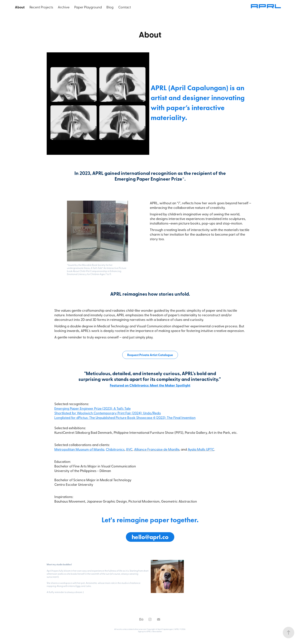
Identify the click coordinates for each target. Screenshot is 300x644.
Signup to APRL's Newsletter (150, 631)
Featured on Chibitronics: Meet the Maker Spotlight (150, 385)
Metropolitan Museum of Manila (79, 449)
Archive (64, 7)
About (20, 7)
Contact (125, 7)
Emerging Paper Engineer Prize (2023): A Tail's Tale (93, 408)
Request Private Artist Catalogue (150, 355)
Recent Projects (41, 7)
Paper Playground (88, 7)
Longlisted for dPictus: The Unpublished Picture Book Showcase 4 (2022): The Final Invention (125, 417)
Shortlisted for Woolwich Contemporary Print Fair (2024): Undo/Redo (108, 413)
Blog (110, 7)
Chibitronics (115, 449)
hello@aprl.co (150, 537)
